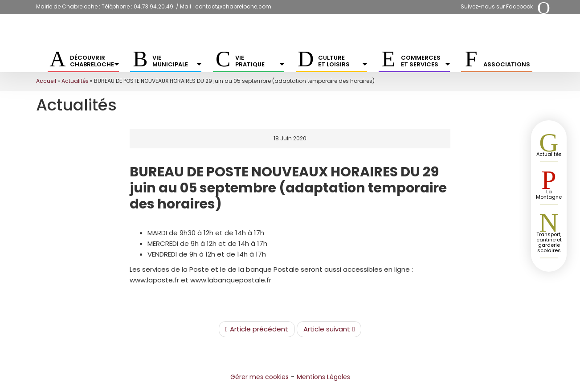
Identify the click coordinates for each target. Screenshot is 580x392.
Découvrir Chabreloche (94, 61)
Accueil (46, 81)
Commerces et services (425, 61)
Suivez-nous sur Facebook (497, 6)
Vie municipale (177, 61)
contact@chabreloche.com (233, 6)
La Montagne (549, 194)
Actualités (75, 81)
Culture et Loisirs (343, 61)
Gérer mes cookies (259, 377)
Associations (507, 64)
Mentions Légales (323, 377)
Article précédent (257, 329)
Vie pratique (260, 61)
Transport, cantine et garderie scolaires (549, 242)
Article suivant (329, 329)
